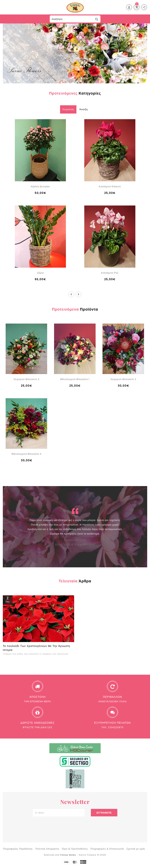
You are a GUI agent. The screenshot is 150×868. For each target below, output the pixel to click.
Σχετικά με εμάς (136, 849)
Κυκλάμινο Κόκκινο (110, 186)
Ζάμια (40, 273)
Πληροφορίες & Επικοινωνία (107, 849)
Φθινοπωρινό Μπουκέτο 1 (75, 379)
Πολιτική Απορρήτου (47, 849)
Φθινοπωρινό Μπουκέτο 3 (26, 454)
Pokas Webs (68, 855)
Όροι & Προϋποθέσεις (75, 849)
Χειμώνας (68, 109)
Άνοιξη (84, 109)
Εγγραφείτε (104, 813)
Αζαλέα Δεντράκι (40, 186)
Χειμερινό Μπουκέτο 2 (123, 379)
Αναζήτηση (97, 19)
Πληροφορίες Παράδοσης (18, 849)
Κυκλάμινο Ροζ (110, 273)
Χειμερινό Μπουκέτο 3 (26, 379)
